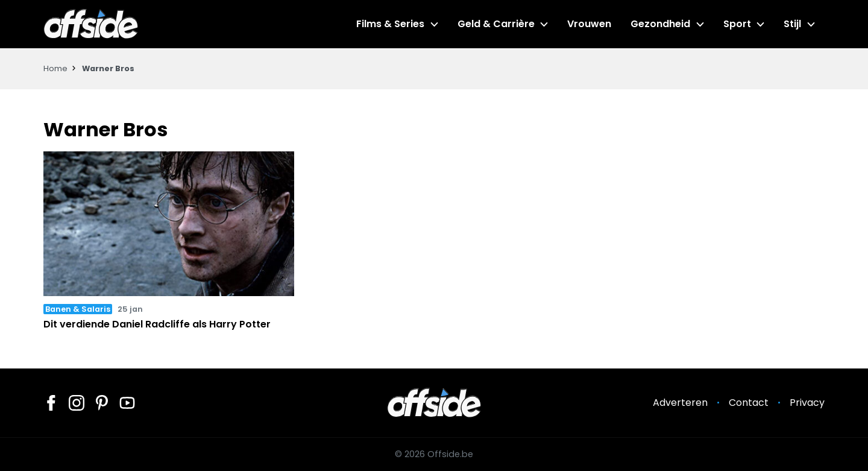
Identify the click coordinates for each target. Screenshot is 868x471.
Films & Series (390, 24)
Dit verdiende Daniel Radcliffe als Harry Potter (157, 324)
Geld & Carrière (496, 24)
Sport (737, 24)
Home (55, 68)
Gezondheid (660, 24)
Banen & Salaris (78, 309)
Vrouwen (589, 24)
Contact (749, 403)
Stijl (792, 24)
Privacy (807, 403)
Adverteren (680, 403)
